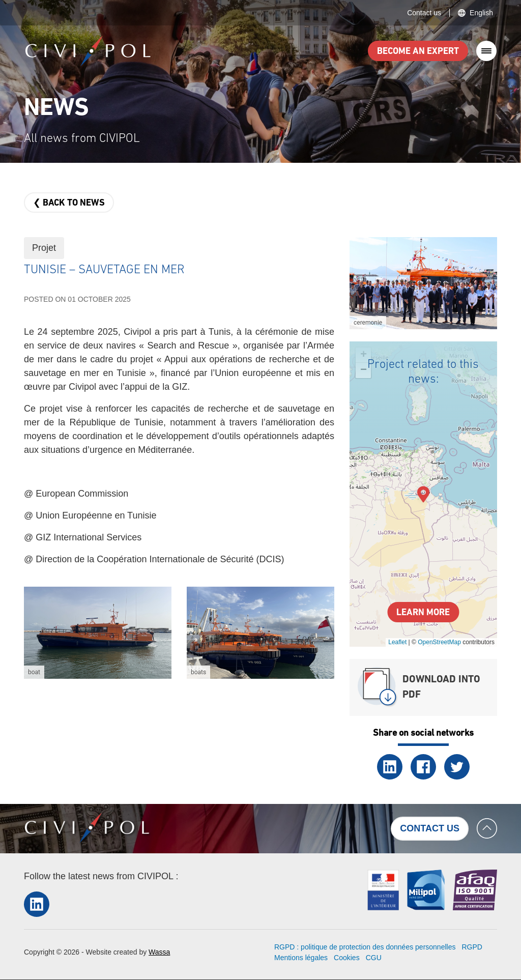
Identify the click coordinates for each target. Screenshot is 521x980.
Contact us (424, 13)
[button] (98, 633)
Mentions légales (301, 958)
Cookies (347, 958)
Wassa (159, 952)
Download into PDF (441, 687)
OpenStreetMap (439, 642)
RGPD (472, 947)
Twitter (457, 767)
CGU (374, 958)
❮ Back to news (69, 203)
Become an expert (418, 52)
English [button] (481, 13)
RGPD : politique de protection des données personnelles (365, 947)
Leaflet (397, 642)
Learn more (423, 613)
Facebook (423, 767)
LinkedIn (390, 767)
